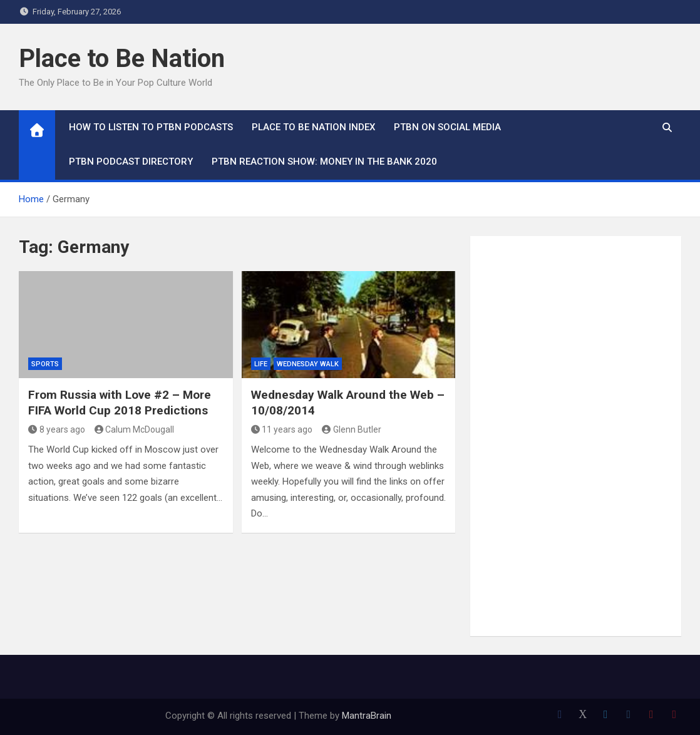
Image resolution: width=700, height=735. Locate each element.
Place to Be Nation (122, 59)
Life (261, 364)
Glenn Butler (352, 429)
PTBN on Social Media (447, 127)
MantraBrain (367, 716)
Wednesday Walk (308, 364)
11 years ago (282, 429)
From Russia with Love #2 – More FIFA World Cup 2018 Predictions (120, 403)
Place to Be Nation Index (313, 127)
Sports (45, 364)
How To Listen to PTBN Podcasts (151, 127)
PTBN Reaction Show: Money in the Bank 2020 (324, 162)
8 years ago (57, 429)
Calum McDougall (135, 429)
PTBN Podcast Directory (131, 162)
